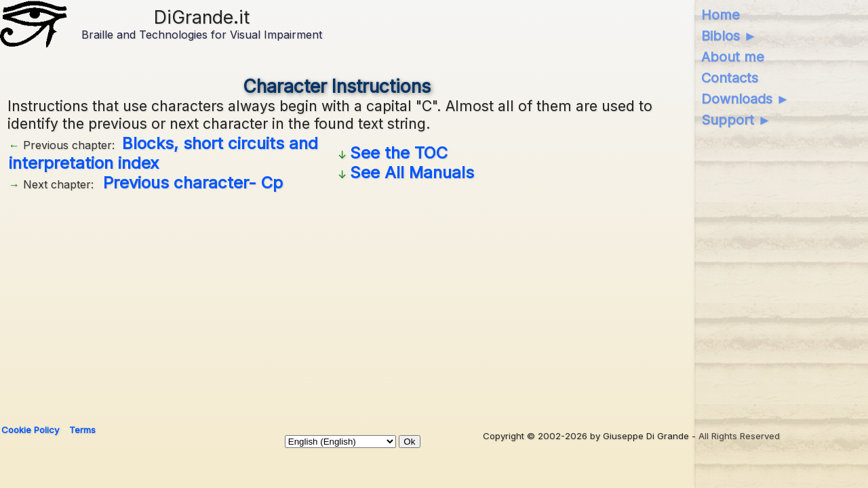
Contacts (730, 78)
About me (733, 57)
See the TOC (399, 153)
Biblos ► (729, 36)
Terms (82, 430)
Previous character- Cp (193, 183)
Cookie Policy (30, 430)
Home (721, 15)
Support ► (736, 120)
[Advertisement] (337, 303)
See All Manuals (412, 172)
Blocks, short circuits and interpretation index (163, 153)
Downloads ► (746, 99)
